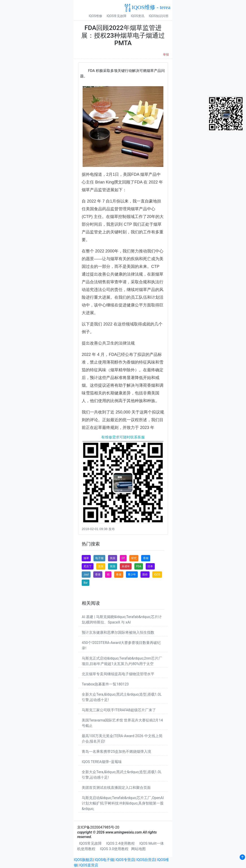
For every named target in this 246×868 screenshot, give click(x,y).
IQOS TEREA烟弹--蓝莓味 (102, 762)
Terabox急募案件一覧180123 (105, 684)
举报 (166, 55)
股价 (145, 575)
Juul (86, 575)
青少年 (132, 575)
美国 (113, 558)
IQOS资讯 (138, 16)
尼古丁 (88, 566)
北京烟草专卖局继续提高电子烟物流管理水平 (118, 674)
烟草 (86, 558)
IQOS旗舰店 (83, 860)
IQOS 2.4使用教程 (121, 843)
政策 (101, 566)
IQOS (157, 575)
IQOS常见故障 (117, 16)
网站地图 (138, 849)
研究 (134, 558)
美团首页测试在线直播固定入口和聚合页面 (116, 788)
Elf (123, 558)
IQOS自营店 (146, 860)
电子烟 (99, 558)
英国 (113, 566)
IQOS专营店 (125, 860)
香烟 (146, 558)
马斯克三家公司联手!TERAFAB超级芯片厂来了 (119, 710)
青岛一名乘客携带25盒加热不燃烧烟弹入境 (116, 752)
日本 (150, 566)
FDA (139, 566)
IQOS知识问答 (159, 16)
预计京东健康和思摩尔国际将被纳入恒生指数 (118, 632)
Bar (86, 583)
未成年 (126, 566)
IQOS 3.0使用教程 (114, 849)
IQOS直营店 (89, 865)
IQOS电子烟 (104, 860)
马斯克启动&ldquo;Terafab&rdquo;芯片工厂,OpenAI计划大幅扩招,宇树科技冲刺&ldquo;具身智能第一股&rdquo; (123, 803)
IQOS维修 (95, 16)
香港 (98, 575)
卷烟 (119, 575)
